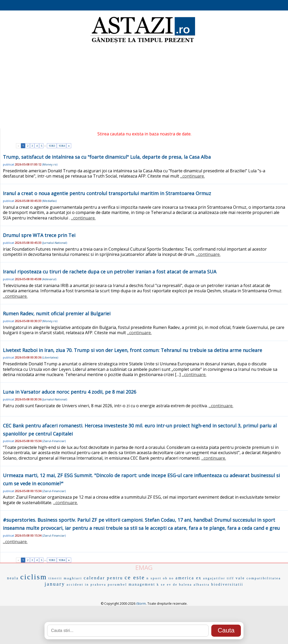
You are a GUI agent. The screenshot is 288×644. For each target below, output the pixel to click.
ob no (168, 578)
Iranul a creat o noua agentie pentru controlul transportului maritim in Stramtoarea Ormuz (107, 193)
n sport (154, 578)
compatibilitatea (264, 578)
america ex (189, 578)
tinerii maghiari (65, 578)
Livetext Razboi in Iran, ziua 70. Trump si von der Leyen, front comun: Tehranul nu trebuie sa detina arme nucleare (132, 350)
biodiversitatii (227, 584)
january (55, 584)
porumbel (117, 584)
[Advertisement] (144, 86)
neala (13, 578)
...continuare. (192, 176)
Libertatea (50, 357)
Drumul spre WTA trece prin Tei (39, 235)
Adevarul (49, 279)
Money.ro (50, 164)
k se (161, 584)
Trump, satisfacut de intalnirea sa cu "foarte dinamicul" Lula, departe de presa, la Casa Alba (107, 157)
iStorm (141, 604)
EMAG (144, 567)
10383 (52, 146)
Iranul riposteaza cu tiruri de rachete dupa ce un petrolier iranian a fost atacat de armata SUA (110, 272)
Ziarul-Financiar (54, 441)
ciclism (34, 577)
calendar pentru (103, 578)
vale (240, 578)
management (142, 584)
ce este (135, 577)
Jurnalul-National (55, 243)
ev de (172, 585)
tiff (230, 578)
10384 (62, 146)
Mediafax (49, 201)
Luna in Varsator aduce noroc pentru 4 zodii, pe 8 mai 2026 (70, 392)
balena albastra (194, 585)
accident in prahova (87, 585)
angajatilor (214, 578)
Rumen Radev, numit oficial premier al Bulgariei (57, 313)
